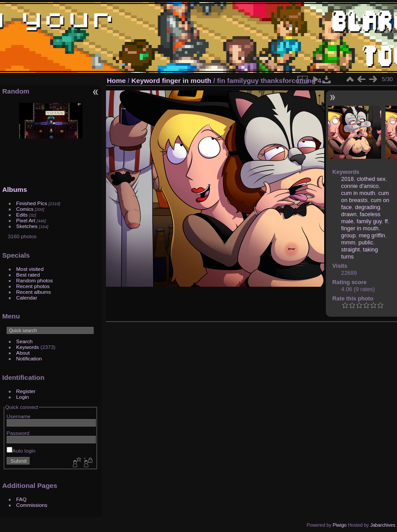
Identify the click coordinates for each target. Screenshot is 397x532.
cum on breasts (365, 197)
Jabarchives (383, 525)
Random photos (35, 280)
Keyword (146, 81)
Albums (15, 189)
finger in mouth (187, 81)
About (23, 353)
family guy (369, 221)
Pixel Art (26, 220)
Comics (25, 209)
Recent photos (33, 286)
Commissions (32, 505)
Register (26, 391)
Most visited (30, 269)
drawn (349, 214)
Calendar (27, 298)
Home (116, 81)
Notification (29, 358)
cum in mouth (358, 193)
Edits (22, 215)
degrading (368, 207)
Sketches (27, 226)
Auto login (21, 451)
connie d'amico (360, 186)
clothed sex (371, 179)
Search (25, 341)
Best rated (28, 275)
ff (386, 221)
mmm (348, 242)
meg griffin (372, 235)
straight (351, 249)
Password (18, 433)
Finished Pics (32, 203)
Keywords (28, 347)
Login (23, 397)
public (366, 242)
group (349, 235)
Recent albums (34, 292)
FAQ (22, 499)
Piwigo (339, 525)
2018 (348, 179)
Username (19, 416)
